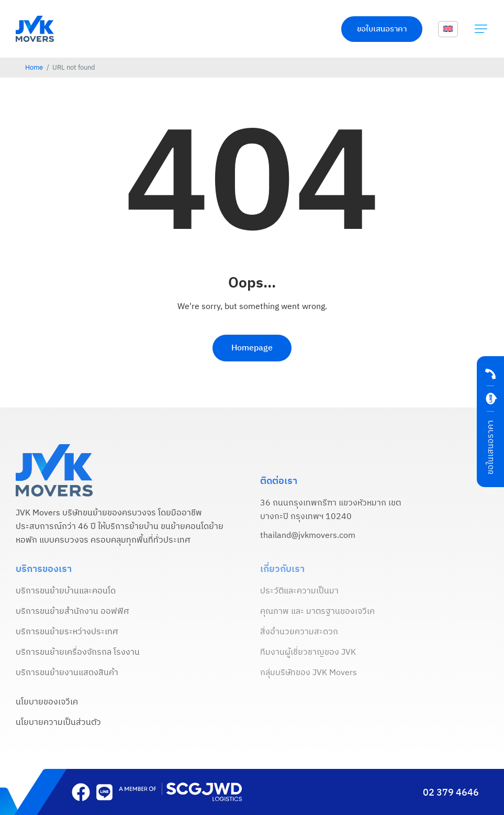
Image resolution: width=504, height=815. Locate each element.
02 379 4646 (451, 793)
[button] (481, 29)
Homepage (252, 348)
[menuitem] (448, 29)
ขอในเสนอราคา (491, 447)
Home (34, 68)
